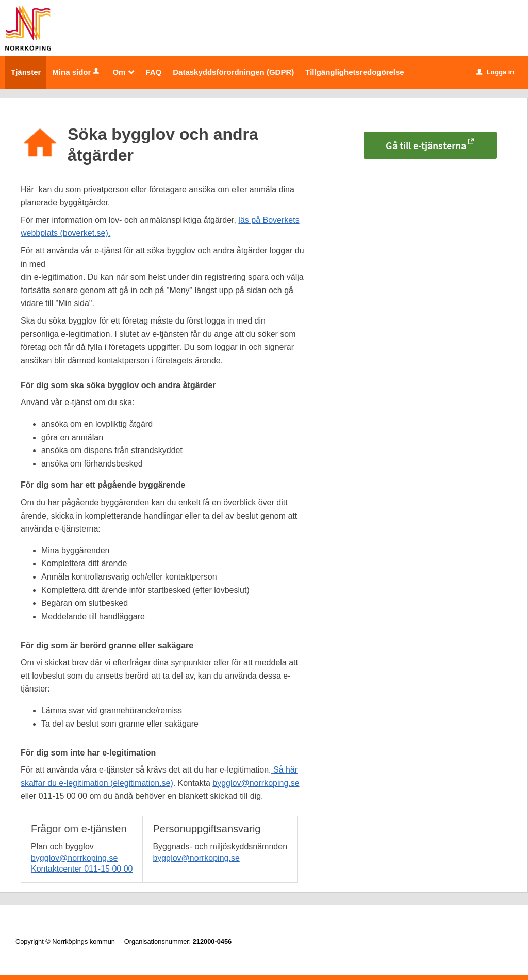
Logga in (495, 72)
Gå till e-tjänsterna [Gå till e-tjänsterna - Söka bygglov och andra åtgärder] (426, 145)
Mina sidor (77, 72)
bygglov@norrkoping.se (256, 783)
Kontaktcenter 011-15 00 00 (82, 869)
